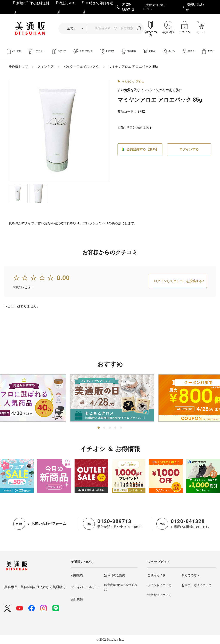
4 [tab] (116, 428)
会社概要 (77, 599)
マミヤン (127, 82)
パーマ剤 (13, 51)
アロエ (140, 82)
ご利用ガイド (156, 575)
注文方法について (159, 595)
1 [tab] (99, 428)
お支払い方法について (197, 585)
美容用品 (107, 51)
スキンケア (46, 67)
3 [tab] (110, 428)
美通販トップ (18, 67)
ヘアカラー (36, 51)
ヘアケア (59, 51)
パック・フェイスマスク (81, 67)
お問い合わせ (195, 7)
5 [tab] (121, 428)
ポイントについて (159, 585)
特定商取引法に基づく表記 (121, 587)
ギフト (208, 51)
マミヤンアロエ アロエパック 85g (133, 67)
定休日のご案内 (115, 575)
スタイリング (83, 51)
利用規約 (77, 575)
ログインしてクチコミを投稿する (178, 294)
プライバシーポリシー (86, 587)
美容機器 (128, 51)
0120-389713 (114, 521)
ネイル (169, 51)
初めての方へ (191, 575)
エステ (188, 51)
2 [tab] (104, 428)
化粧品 (149, 51)
